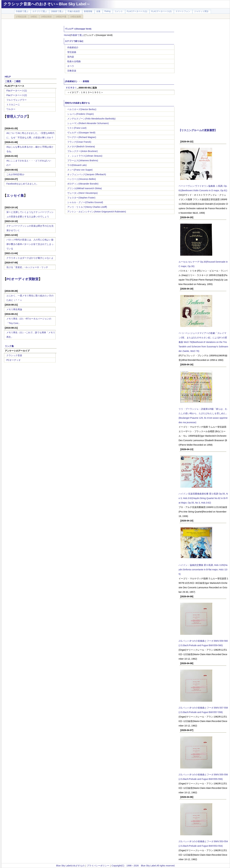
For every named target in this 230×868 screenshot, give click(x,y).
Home (67, 35)
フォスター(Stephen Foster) (81, 198)
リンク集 (9, 346)
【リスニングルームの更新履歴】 (198, 130)
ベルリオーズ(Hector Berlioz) (82, 109)
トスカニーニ (13, 105)
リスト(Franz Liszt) (77, 128)
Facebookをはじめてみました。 (23, 184)
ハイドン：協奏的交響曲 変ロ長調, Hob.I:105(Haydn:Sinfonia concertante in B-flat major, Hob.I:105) (203, 570)
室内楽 (71, 57)
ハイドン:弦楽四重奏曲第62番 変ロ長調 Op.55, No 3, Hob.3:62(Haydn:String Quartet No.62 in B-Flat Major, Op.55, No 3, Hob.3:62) (203, 498)
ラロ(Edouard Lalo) (77, 165)
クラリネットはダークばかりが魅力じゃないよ (30, 258)
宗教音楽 (72, 71)
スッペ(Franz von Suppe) (80, 170)
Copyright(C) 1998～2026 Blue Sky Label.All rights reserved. (143, 866)
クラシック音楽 (14, 355)
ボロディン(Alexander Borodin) (83, 184)
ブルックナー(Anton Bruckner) (82, 151)
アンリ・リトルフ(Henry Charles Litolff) (87, 207)
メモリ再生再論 (14, 309)
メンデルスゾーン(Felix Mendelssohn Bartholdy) (91, 119)
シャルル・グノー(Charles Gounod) (85, 202)
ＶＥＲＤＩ (71, 88)
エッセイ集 (15, 195)
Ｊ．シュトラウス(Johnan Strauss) (85, 156)
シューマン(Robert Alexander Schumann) (88, 123)
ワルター (11, 109)
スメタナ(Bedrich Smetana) (81, 147)
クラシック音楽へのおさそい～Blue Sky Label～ (47, 4)
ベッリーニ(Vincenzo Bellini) (82, 179)
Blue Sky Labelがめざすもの (70, 866)
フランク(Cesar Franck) (79, 142)
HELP (8, 77)
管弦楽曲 (72, 52)
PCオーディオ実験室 (23, 279)
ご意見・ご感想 (13, 81)
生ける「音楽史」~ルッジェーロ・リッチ (27, 267)
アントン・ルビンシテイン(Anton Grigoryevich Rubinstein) (97, 212)
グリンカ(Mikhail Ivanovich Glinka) (85, 188)
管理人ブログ (17, 116)
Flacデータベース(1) (17, 91)
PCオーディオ (14, 360)
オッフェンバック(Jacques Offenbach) (87, 174)
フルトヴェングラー (16, 100)
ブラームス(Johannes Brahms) (83, 160)
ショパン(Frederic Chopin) (80, 114)
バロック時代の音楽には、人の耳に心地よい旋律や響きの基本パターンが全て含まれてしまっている (30, 244)
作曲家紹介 (73, 47)
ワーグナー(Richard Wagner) (82, 137)
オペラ (71, 66)
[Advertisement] (30, 45)
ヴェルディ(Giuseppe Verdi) (81, 133)
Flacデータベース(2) (17, 95)
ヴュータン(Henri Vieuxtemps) (82, 193)
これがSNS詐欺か (15, 174)
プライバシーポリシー (98, 866)
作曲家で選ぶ (77, 35)
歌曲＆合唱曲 (74, 61)
